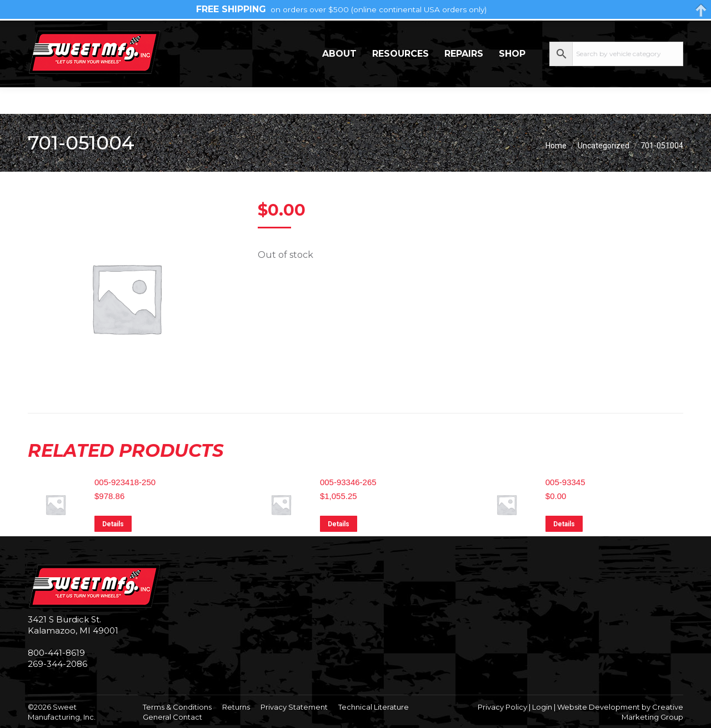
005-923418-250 (125, 482)
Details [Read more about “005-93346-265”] (339, 524)
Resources (400, 80)
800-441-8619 (56, 653)
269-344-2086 (62, 34)
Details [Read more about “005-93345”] (564, 524)
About (339, 80)
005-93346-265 (348, 482)
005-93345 (565, 482)
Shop (512, 80)
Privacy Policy (502, 707)
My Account (639, 33)
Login (542, 707)
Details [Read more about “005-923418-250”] (113, 524)
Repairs (464, 80)
